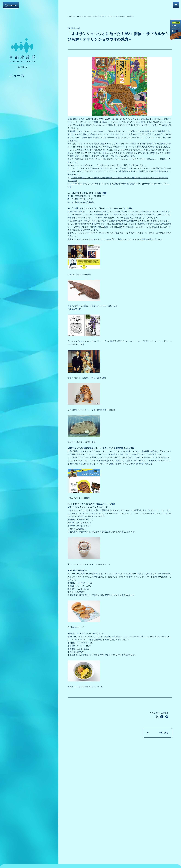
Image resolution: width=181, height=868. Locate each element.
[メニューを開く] (176, 5)
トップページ (71, 16)
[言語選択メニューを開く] (11, 5)
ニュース (79, 16)
